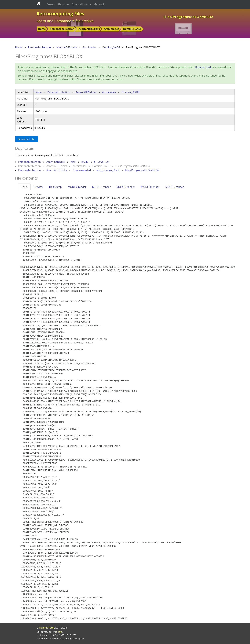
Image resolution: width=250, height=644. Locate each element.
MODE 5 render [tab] (175, 187)
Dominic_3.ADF (132, 29)
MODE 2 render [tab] (126, 187)
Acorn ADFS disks (89, 29)
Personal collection (62, 29)
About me (63, 4)
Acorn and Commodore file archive (65, 21)
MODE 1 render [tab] (101, 187)
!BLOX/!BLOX (102, 162)
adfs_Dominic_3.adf (108, 170)
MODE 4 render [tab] (150, 187)
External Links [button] (81, 4)
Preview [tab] (39, 187)
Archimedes (112, 29)
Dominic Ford (203, 67)
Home (42, 29)
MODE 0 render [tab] (77, 187)
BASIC (85, 162)
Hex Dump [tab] (55, 187)
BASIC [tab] (24, 187)
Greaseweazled (82, 170)
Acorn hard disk (56, 162)
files (73, 162)
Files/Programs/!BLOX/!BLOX (142, 170)
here (60, 632)
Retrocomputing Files (60, 14)
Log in (100, 4)
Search (51, 4)
